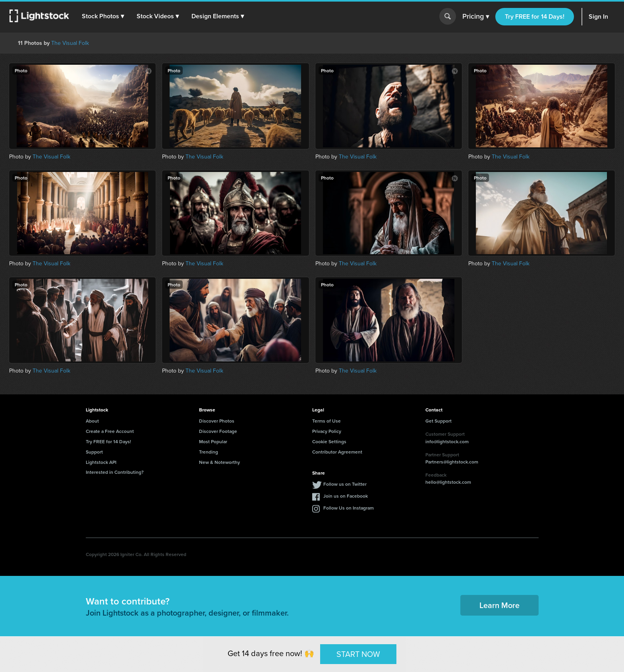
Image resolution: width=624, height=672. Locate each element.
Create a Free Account (110, 431)
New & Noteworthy (219, 462)
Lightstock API (101, 462)
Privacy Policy (327, 431)
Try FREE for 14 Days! (535, 16)
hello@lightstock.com (448, 482)
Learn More (499, 605)
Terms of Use (326, 421)
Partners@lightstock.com (452, 462)
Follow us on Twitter (345, 484)
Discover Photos (217, 421)
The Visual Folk (70, 43)
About (92, 421)
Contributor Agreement (337, 452)
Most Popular (213, 441)
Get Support (439, 421)
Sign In (598, 16)
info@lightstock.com (447, 441)
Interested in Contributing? (115, 472)
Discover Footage (218, 431)
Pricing (476, 17)
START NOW (358, 654)
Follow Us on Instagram (349, 508)
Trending (209, 452)
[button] (103, 16)
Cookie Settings (329, 441)
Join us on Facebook (346, 496)
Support (94, 452)
